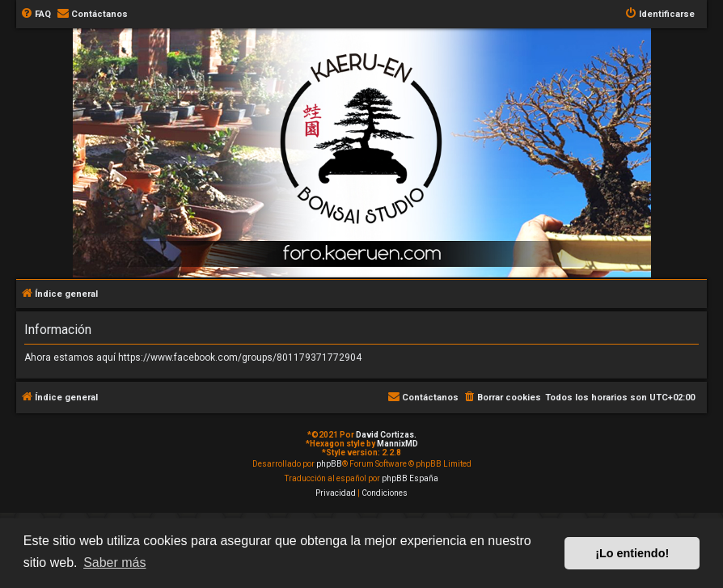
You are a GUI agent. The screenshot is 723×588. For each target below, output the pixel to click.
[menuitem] (36, 15)
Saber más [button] (114, 563)
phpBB (329, 464)
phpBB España (410, 478)
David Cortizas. (386, 435)
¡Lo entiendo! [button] (632, 553)
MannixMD (397, 444)
